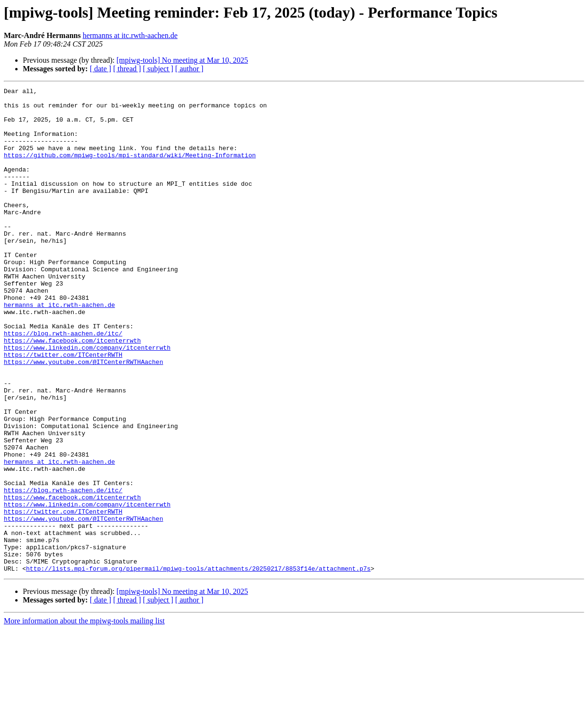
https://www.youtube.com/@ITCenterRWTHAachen (83, 417)
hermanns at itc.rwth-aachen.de (130, 35)
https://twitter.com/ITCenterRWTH (63, 409)
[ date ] (100, 69)
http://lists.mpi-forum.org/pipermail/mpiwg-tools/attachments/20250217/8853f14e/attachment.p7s (198, 665)
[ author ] (190, 69)
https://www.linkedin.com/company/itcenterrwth (87, 400)
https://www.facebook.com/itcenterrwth (72, 392)
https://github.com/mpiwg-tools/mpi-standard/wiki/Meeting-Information (130, 169)
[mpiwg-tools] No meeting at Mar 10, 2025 (182, 60)
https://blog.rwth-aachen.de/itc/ (63, 383)
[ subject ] (158, 69)
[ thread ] (127, 69)
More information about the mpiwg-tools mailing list (84, 718)
